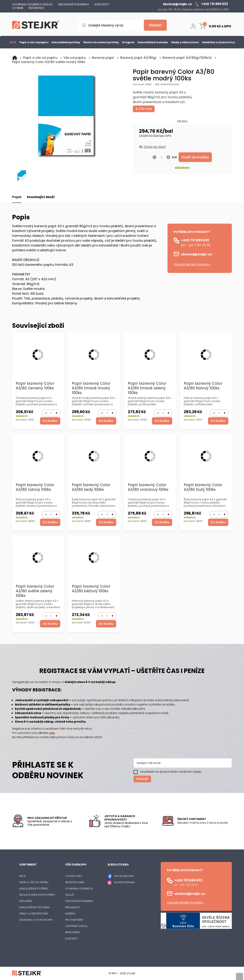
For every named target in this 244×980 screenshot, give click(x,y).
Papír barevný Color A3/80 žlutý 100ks (203, 487)
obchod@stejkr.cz (196, 254)
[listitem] (204, 823)
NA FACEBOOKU (124, 876)
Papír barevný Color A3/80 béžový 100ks (91, 589)
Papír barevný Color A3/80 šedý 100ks (91, 487)
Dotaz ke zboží (155, 147)
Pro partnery (74, 920)
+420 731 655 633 (195, 240)
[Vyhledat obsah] (155, 25)
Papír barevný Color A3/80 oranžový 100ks (148, 487)
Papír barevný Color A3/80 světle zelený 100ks (35, 591)
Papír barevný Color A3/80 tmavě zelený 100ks (147, 388)
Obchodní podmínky (79, 901)
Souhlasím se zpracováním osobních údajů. (171, 772)
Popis (17, 197)
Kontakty (72, 938)
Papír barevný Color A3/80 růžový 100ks (35, 487)
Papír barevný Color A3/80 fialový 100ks (203, 386)
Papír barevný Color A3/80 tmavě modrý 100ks (91, 388)
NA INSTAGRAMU (125, 882)
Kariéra (70, 913)
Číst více (144, 109)
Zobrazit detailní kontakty (192, 264)
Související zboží (41, 197)
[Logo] (36, 25)
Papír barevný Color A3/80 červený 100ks (35, 386)
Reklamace (72, 907)
